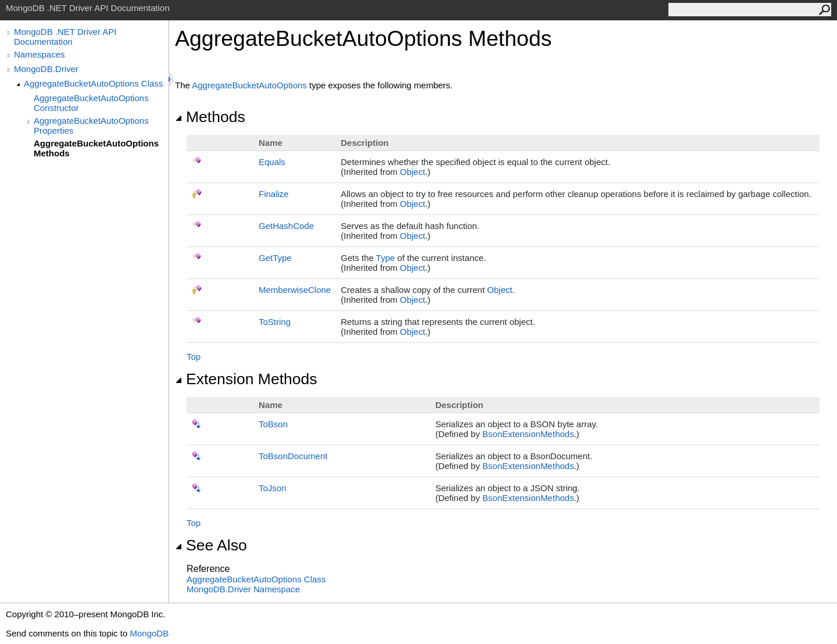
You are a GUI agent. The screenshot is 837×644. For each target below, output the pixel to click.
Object (412, 172)
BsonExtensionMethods (528, 434)
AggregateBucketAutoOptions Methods (96, 148)
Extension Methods (246, 379)
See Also (211, 545)
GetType (275, 258)
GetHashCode (286, 226)
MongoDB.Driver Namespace (243, 589)
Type (386, 258)
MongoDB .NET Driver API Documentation (65, 37)
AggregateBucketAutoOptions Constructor (91, 103)
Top (194, 357)
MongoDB (149, 633)
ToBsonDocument (293, 456)
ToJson (273, 488)
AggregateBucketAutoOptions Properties (91, 126)
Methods (210, 117)
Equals (272, 162)
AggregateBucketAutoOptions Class (93, 83)
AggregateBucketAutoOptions (249, 85)
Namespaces (40, 54)
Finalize (274, 194)
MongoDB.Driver (46, 69)
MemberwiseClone (295, 290)
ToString (275, 322)
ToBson (273, 424)
